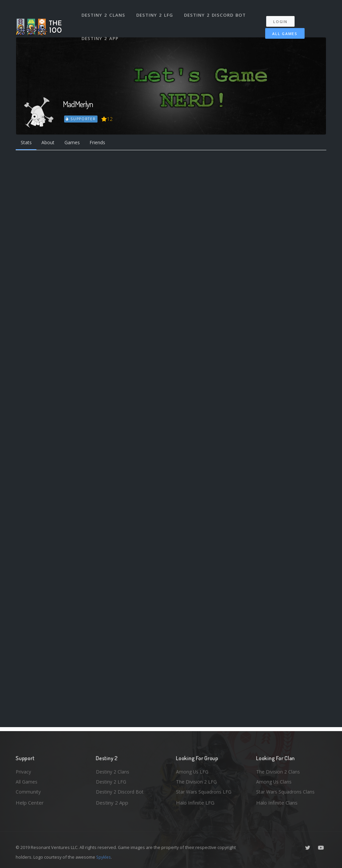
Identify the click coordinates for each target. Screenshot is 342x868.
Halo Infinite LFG (195, 803)
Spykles (104, 857)
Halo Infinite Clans (277, 803)
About (51, 143)
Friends (104, 143)
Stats (27, 143)
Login (283, 17)
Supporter (81, 119)
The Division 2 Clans (279, 770)
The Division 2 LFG (197, 781)
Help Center (30, 803)
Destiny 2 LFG (156, 13)
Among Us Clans (275, 781)
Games (76, 143)
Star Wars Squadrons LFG (205, 792)
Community (29, 792)
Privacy (24, 770)
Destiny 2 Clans (104, 13)
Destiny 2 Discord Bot (216, 13)
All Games (281, 29)
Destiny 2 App (101, 31)
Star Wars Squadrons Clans (287, 792)
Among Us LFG (193, 770)
